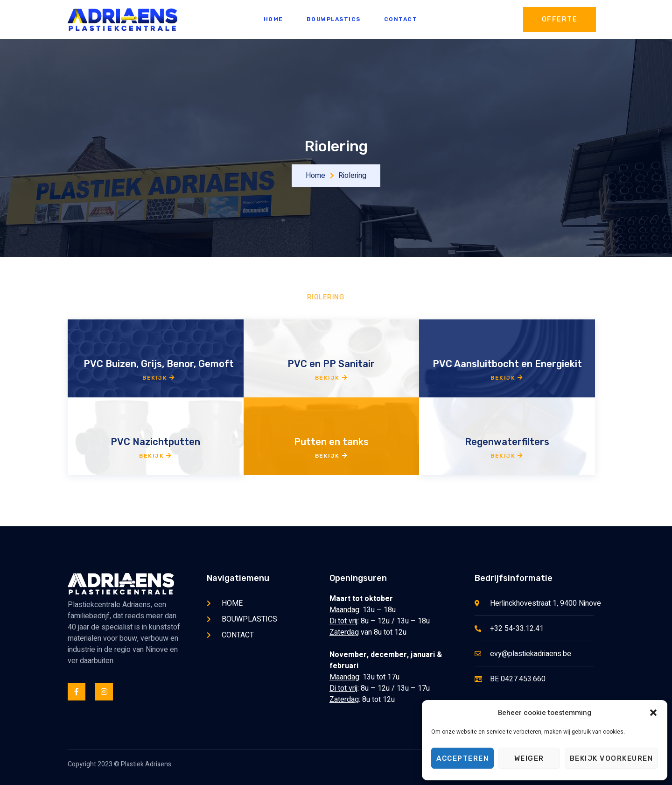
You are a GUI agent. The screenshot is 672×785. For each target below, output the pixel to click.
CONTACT (401, 19)
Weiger (529, 758)
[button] (653, 713)
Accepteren (462, 758)
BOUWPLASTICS (334, 19)
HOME (273, 19)
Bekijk (159, 378)
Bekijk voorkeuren (612, 758)
